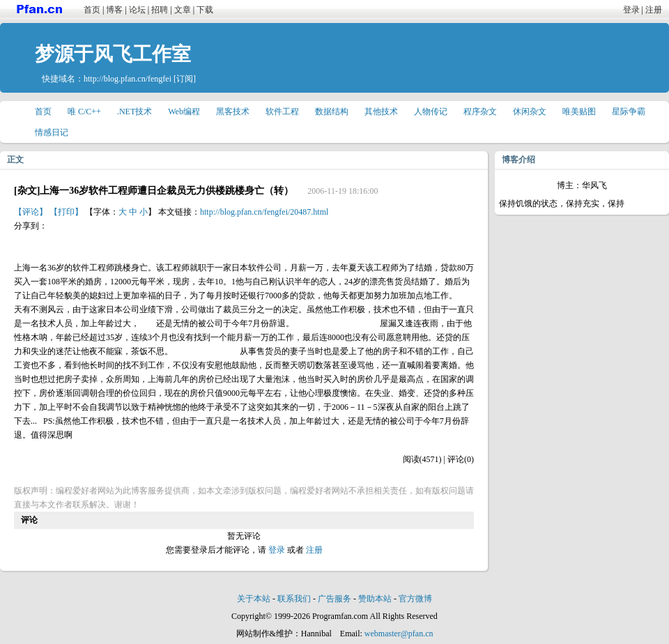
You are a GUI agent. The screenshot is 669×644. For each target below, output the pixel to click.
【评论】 (31, 212)
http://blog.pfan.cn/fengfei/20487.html (264, 212)
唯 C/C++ (84, 112)
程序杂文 (480, 112)
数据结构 (332, 112)
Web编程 (184, 112)
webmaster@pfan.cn (399, 634)
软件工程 (282, 112)
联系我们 (294, 599)
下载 (205, 10)
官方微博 (415, 599)
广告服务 (334, 599)
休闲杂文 (530, 112)
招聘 (160, 10)
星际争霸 (629, 112)
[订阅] (185, 79)
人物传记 (431, 112)
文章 (183, 10)
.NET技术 (134, 112)
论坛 (137, 10)
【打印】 (66, 212)
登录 (631, 10)
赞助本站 (375, 599)
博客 (114, 10)
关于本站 (254, 599)
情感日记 (52, 132)
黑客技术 (233, 112)
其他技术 (381, 112)
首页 (92, 10)
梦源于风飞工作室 (113, 54)
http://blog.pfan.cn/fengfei (128, 79)
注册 (654, 10)
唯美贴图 (579, 112)
